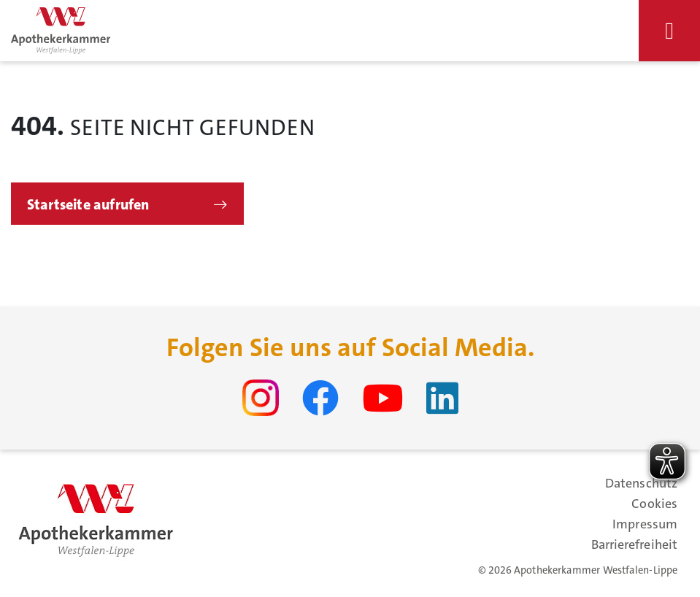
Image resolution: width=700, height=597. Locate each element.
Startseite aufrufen (88, 204)
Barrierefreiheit (634, 544)
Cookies (654, 504)
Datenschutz (641, 483)
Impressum (645, 524)
